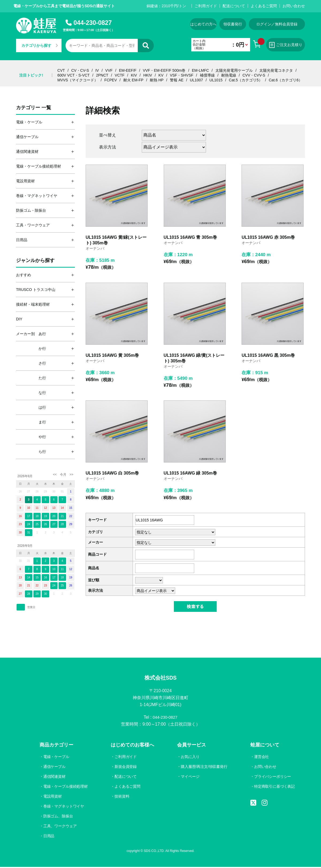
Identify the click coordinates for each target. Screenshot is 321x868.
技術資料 (122, 797)
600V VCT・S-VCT (74, 75)
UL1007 (196, 80)
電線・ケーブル (56, 758)
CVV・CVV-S (254, 75)
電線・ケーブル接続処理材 (66, 787)
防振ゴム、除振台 (58, 817)
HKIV (148, 75)
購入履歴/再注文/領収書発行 (204, 768)
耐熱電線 (229, 75)
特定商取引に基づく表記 (274, 787)
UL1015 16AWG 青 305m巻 (190, 237)
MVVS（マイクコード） (78, 80)
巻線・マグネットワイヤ (64, 807)
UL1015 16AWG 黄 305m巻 (112, 355)
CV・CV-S (80, 70)
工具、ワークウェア (60, 827)
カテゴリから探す (40, 46)
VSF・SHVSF (182, 75)
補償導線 (207, 75)
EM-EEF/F (128, 70)
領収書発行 (233, 24)
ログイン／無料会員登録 (277, 24)
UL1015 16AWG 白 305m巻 (112, 473)
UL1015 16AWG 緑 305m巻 (190, 473)
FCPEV (111, 80)
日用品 (49, 837)
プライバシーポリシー (272, 778)
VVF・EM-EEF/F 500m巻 (164, 70)
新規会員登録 (126, 768)
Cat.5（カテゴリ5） (246, 80)
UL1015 (216, 80)
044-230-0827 (93, 23)
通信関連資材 (55, 778)
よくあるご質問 (264, 6)
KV (161, 75)
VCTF (120, 75)
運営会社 (261, 758)
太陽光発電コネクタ (276, 70)
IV (97, 70)
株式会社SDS (160, 678)
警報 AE (177, 80)
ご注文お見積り (286, 45)
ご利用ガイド (206, 6)
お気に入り (190, 758)
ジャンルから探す (35, 260)
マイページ (190, 778)
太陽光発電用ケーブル (234, 70)
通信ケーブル (55, 768)
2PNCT (102, 75)
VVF (109, 70)
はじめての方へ (203, 24)
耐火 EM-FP (133, 80)
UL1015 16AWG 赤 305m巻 (268, 237)
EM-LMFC (200, 70)
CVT (61, 70)
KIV (134, 75)
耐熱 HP (157, 80)
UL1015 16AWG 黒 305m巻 (268, 355)
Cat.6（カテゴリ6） (286, 80)
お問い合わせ (294, 6)
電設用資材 (53, 797)
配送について (234, 6)
